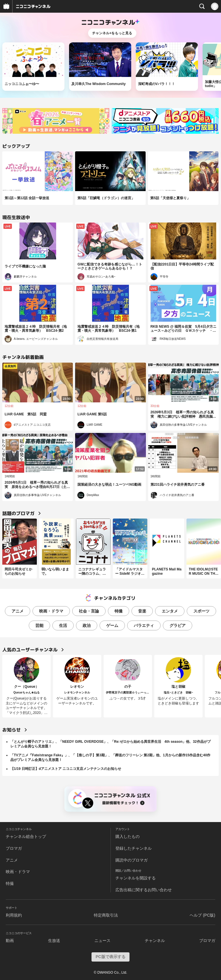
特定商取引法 (106, 915)
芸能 (39, 625)
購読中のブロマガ (132, 860)
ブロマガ (14, 848)
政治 (87, 625)
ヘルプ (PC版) (202, 915)
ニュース (102, 941)
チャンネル (155, 941)
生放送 (54, 941)
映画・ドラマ (51, 611)
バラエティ (144, 625)
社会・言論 (89, 611)
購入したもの (127, 836)
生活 (63, 625)
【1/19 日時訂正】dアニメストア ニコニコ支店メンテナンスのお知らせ (66, 769)
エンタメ (170, 611)
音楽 (142, 611)
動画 (10, 941)
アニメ (18, 611)
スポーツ (201, 611)
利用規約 (14, 915)
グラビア (178, 625)
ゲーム (112, 625)
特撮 (119, 611)
